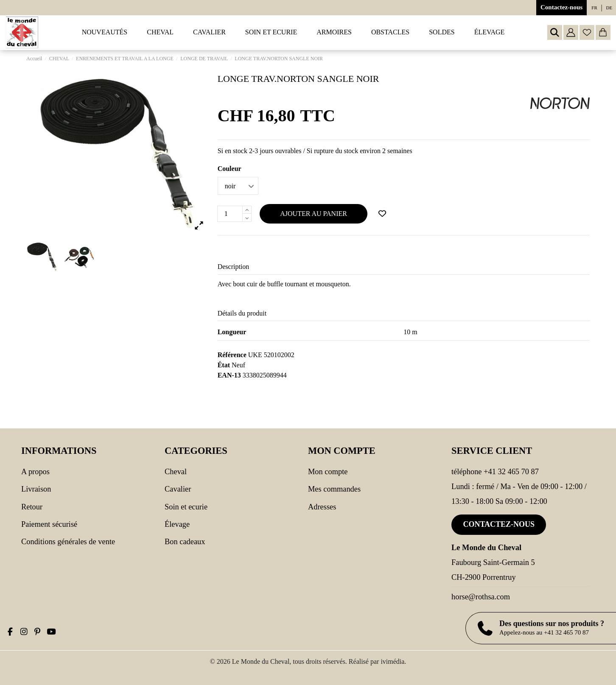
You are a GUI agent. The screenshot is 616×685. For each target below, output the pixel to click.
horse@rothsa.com (481, 597)
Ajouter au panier (314, 214)
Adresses (322, 507)
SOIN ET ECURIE (186, 507)
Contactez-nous (561, 7)
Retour (32, 507)
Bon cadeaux (185, 542)
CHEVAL (176, 472)
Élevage (177, 524)
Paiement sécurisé (49, 524)
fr (594, 8)
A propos (35, 472)
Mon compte (328, 472)
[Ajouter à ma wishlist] (382, 214)
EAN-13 (229, 375)
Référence (232, 355)
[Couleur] (238, 186)
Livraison (36, 489)
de (609, 8)
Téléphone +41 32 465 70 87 (495, 472)
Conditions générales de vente (68, 542)
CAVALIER (178, 489)
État (224, 365)
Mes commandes (334, 489)
